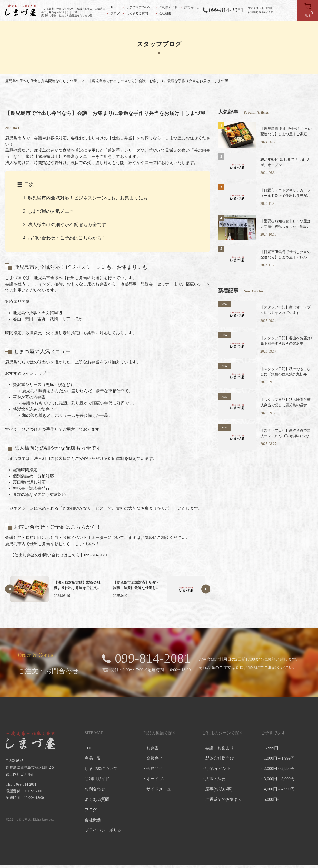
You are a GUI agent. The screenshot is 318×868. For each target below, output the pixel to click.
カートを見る (308, 14)
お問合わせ (192, 7)
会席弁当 (155, 770)
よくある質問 (97, 801)
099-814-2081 (226, 10)
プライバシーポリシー (105, 832)
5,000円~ (272, 801)
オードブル (157, 781)
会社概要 (165, 13)
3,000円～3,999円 (280, 781)
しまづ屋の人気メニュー (51, 211)
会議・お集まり (220, 750)
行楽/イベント (218, 770)
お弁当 (153, 750)
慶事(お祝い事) (219, 791)
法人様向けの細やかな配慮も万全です (65, 225)
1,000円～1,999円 (280, 760)
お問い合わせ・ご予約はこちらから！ (65, 238)
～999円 (272, 750)
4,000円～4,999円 (280, 791)
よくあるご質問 (137, 13)
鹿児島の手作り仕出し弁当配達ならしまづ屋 (41, 81)
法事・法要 (216, 781)
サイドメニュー (161, 791)
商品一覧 (93, 760)
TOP (113, 7)
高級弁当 (155, 760)
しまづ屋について (139, 7)
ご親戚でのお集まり (224, 801)
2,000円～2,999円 (280, 770)
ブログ (115, 13)
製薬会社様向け (220, 760)
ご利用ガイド (168, 7)
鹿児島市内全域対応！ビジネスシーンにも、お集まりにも (85, 198)
